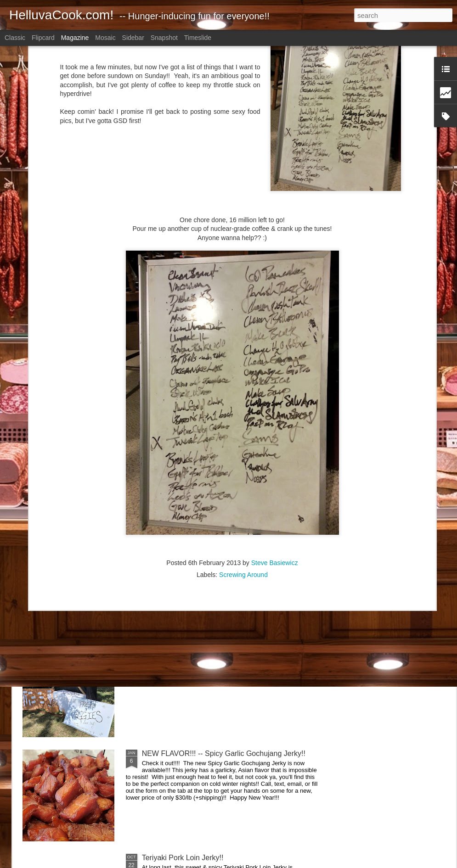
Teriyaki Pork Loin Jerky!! (183, 858)
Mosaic (105, 38)
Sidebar (133, 38)
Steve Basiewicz (275, 456)
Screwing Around (243, 468)
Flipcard (43, 38)
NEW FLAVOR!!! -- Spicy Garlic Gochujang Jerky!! (224, 753)
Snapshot (164, 38)
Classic (15, 38)
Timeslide (198, 38)
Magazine (75, 38)
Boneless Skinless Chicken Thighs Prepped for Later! (229, 545)
